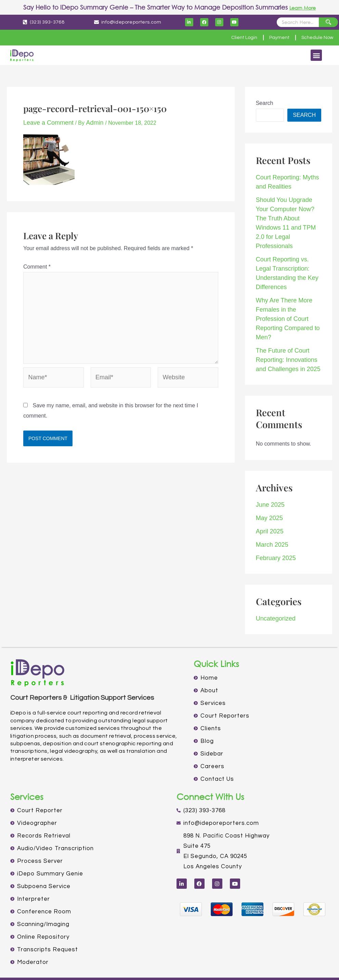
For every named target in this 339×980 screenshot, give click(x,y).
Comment (37, 266)
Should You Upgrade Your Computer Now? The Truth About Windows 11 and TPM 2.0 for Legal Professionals (288, 214)
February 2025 (274, 516)
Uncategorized (273, 576)
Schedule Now (314, 38)
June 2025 (269, 467)
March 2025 (270, 504)
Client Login (230, 38)
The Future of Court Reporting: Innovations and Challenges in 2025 (289, 324)
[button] (316, 55)
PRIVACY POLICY (148, 966)
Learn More (303, 7)
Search (265, 103)
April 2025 (268, 492)
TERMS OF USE (193, 966)
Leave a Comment (46, 122)
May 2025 (268, 480)
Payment (270, 38)
